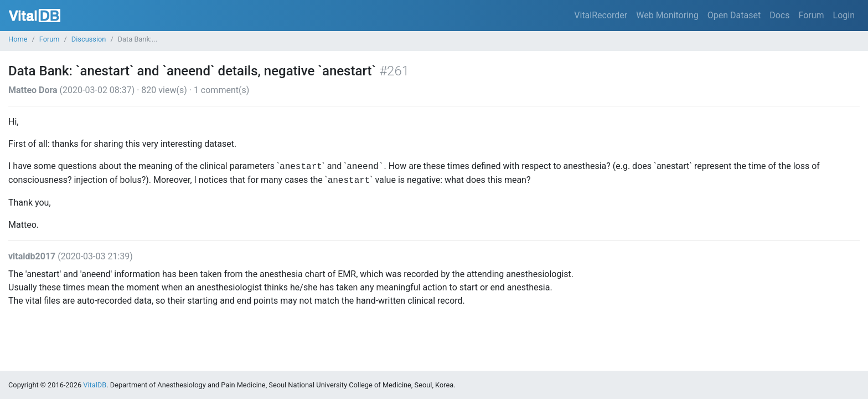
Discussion (89, 39)
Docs (779, 15)
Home (18, 39)
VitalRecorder (601, 15)
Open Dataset (734, 15)
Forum (811, 15)
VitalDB (35, 16)
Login (844, 15)
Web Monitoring (667, 15)
